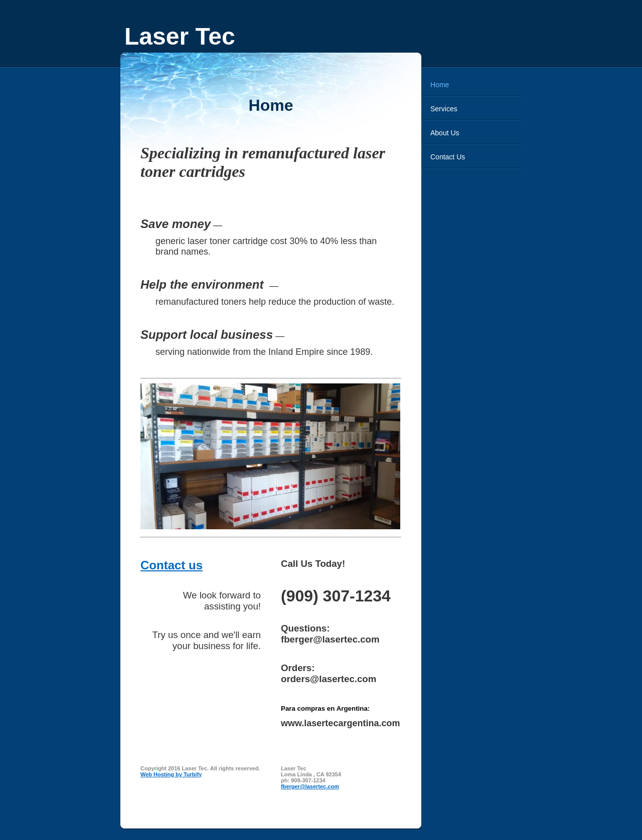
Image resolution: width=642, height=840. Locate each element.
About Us (445, 133)
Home (440, 85)
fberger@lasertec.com (310, 786)
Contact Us (448, 157)
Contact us (172, 565)
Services (444, 109)
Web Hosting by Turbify (171, 774)
